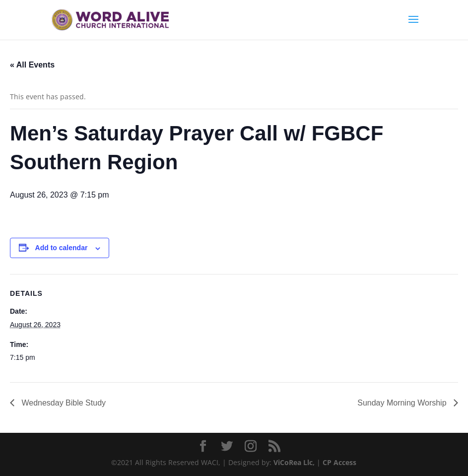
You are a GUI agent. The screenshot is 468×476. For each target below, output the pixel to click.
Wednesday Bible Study (63, 403)
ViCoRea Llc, (294, 462)
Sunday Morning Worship (403, 403)
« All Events (32, 65)
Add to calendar (62, 248)
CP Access (339, 462)
